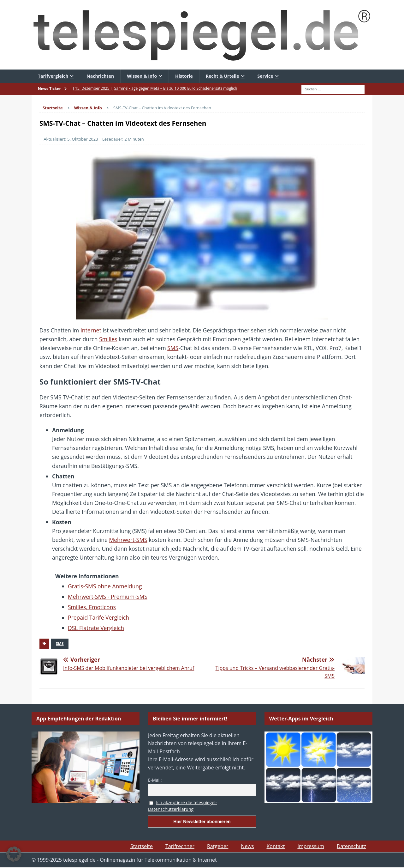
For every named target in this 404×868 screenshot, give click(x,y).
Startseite (142, 846)
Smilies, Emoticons (92, 607)
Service (265, 76)
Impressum (311, 846)
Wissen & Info (142, 76)
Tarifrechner (180, 846)
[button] (14, 854)
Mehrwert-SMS (128, 540)
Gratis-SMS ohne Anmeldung (105, 586)
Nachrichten (100, 76)
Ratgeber (218, 846)
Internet (91, 330)
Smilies (108, 339)
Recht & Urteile (223, 76)
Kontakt (276, 846)
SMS (173, 348)
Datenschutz (351, 846)
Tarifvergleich (53, 76)
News (247, 846)
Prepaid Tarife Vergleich (98, 617)
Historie (184, 76)
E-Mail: (155, 780)
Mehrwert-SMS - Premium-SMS (108, 597)
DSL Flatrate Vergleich (96, 628)
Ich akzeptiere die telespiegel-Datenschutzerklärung (182, 806)
